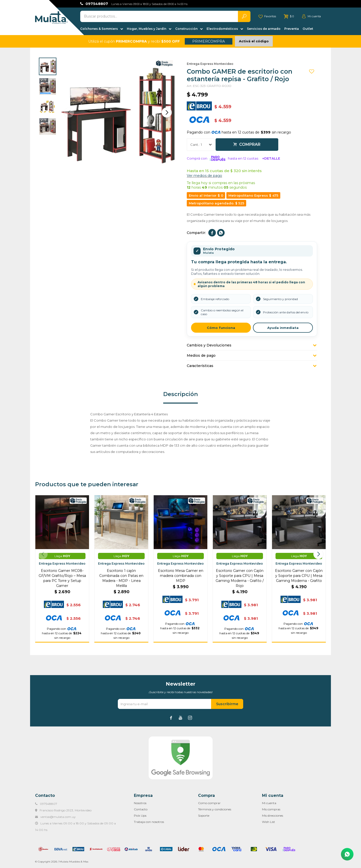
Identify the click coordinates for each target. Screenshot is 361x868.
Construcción (186, 29)
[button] (167, 112)
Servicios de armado (264, 29)
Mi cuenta (269, 803)
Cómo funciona (221, 328)
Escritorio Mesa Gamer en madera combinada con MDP (181, 576)
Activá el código (254, 41)
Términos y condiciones (215, 809)
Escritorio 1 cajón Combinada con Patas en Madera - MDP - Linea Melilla (121, 578)
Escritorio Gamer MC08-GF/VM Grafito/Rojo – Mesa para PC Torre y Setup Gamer (62, 578)
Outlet (308, 29)
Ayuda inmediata (283, 328)
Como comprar (209, 803)
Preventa (292, 29)
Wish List (268, 822)
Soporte (204, 816)
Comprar (250, 144)
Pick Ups (140, 816)
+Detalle (271, 158)
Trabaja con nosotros (149, 822)
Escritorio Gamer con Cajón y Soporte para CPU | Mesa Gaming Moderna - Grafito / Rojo (240, 578)
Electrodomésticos (222, 29)
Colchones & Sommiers (99, 29)
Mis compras (271, 809)
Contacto (141, 809)
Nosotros (140, 803)
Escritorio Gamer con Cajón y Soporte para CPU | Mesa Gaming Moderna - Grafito (299, 576)
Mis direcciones (273, 816)
